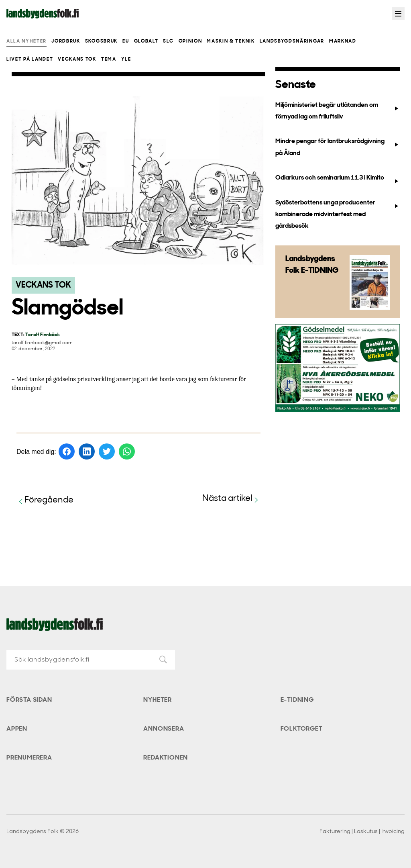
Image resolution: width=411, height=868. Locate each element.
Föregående (45, 501)
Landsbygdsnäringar (292, 41)
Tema (109, 59)
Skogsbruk (101, 41)
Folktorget (302, 729)
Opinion (190, 41)
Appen (17, 729)
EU (126, 41)
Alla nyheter (26, 41)
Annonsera (164, 729)
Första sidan (29, 700)
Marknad (343, 41)
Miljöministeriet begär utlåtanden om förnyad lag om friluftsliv (337, 111)
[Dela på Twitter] (107, 451)
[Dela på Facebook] (67, 451)
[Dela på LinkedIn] (87, 451)
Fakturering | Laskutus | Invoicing (362, 832)
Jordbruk (66, 41)
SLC (168, 41)
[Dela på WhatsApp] (127, 451)
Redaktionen (166, 758)
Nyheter (158, 700)
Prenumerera (29, 758)
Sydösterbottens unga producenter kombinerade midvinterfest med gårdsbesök (337, 215)
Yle (126, 59)
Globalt (146, 41)
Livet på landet (30, 59)
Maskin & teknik (231, 41)
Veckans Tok (77, 59)
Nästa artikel (231, 499)
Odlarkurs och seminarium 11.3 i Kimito (337, 180)
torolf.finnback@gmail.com (42, 343)
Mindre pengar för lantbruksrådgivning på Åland (337, 147)
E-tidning (297, 700)
